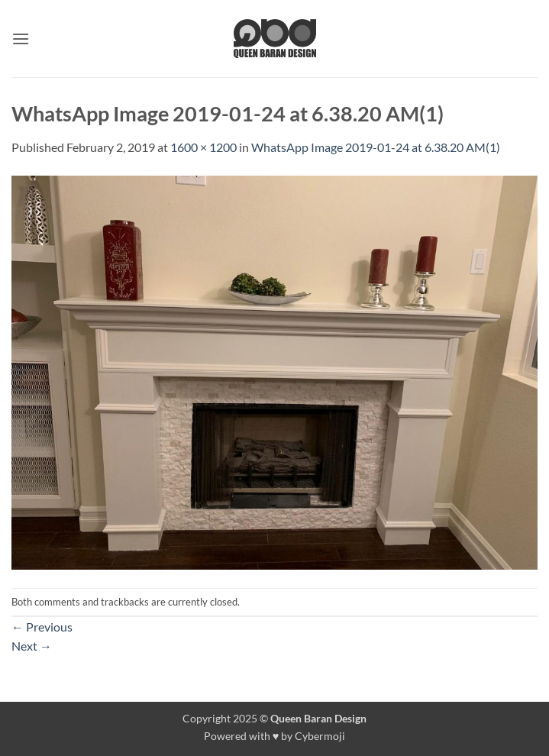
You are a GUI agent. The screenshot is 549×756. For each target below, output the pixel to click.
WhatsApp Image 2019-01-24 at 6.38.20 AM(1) (376, 147)
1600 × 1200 (203, 147)
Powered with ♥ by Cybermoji (275, 736)
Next (32, 646)
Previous (42, 627)
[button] (21, 39)
